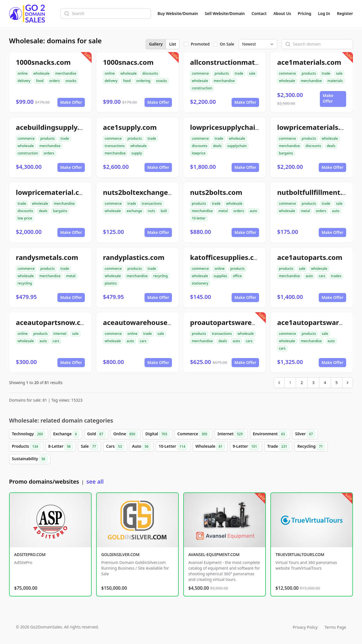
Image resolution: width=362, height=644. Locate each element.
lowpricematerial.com (53, 192)
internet (60, 334)
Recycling (311, 447)
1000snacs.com (128, 62)
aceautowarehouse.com (143, 322)
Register (345, 13)
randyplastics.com (134, 257)
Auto (141, 447)
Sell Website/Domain (225, 13)
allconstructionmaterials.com (240, 62)
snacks (71, 81)
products (222, 73)
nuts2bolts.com (216, 192)
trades (336, 276)
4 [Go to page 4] (325, 383)
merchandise (66, 73)
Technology (29, 434)
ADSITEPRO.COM (30, 554)
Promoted (200, 44)
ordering (143, 81)
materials (335, 81)
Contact (259, 13)
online (23, 73)
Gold (96, 434)
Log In (324, 13)
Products (26, 447)
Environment (270, 434)
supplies (220, 276)
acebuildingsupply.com (55, 127)
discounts (150, 73)
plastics (111, 283)
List (173, 44)
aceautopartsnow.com (53, 322)
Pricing (304, 13)
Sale (90, 447)
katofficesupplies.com (227, 257)
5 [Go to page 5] (337, 383)
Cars (115, 447)
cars (322, 276)
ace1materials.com (309, 62)
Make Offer (71, 102)
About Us (282, 13)
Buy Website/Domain (178, 13)
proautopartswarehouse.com (239, 322)
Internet (231, 434)
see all (95, 482)
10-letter (199, 218)
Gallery (156, 44)
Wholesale (210, 447)
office (237, 276)
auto (253, 211)
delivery (24, 81)
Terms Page (335, 627)
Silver (305, 434)
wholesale (42, 73)
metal (223, 211)
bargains (286, 153)
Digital (157, 434)
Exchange (66, 434)
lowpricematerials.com (316, 127)
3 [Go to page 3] (313, 383)
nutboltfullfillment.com (317, 192)
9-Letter (246, 447)
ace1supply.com (130, 127)
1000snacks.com (43, 62)
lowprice (199, 153)
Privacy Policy (305, 627)
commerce (200, 73)
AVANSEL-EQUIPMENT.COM (214, 554)
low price (25, 218)
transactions (115, 146)
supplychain (237, 146)
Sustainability (30, 459)
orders (54, 81)
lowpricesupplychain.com (233, 127)
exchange (134, 211)
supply (137, 153)
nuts (151, 211)
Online (125, 434)
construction (202, 88)
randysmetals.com (47, 257)
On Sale (227, 44)
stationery (200, 283)
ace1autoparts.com (310, 257)
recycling (25, 283)
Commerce (193, 434)
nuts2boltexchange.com (144, 192)
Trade (278, 447)
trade (239, 73)
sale (252, 73)
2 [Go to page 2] (302, 383)
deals (217, 146)
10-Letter (173, 447)
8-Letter (61, 447)
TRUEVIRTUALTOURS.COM (300, 554)
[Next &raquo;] (348, 383)
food (40, 81)
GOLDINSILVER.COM (120, 554)
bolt (164, 211)
